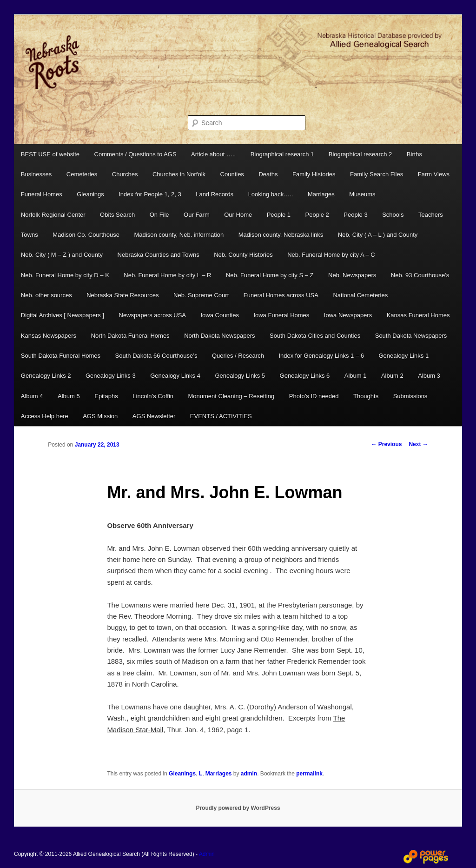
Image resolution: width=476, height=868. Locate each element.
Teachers (431, 215)
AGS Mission (100, 416)
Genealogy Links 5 (240, 376)
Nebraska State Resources (122, 295)
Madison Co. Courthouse (86, 235)
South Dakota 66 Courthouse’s (156, 356)
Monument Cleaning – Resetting (231, 396)
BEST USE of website (50, 154)
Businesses (36, 174)
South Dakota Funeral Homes (61, 356)
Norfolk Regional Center (53, 215)
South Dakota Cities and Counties (315, 336)
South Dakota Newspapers (411, 336)
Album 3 (429, 376)
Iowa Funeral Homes (281, 315)
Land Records (215, 194)
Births (414, 154)
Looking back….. (271, 194)
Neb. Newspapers (352, 275)
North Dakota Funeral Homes (130, 336)
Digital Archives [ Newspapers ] (63, 315)
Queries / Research (238, 356)
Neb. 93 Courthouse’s (420, 275)
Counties (232, 174)
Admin (207, 854)
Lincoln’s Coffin (153, 396)
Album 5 (69, 396)
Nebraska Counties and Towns (159, 255)
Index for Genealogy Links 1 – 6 (321, 356)
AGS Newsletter (154, 416)
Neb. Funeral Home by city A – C (331, 255)
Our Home (238, 215)
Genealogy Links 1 (403, 356)
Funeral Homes (42, 194)
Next (418, 444)
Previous (386, 444)
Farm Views (434, 174)
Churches (125, 174)
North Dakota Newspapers (219, 336)
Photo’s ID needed (314, 396)
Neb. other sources (46, 295)
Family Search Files (377, 174)
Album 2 (392, 376)
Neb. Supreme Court (201, 295)
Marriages (321, 194)
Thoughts (366, 396)
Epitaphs (106, 396)
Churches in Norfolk (179, 174)
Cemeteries (82, 174)
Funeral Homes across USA (281, 295)
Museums (362, 194)
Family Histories (314, 174)
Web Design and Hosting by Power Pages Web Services (426, 857)
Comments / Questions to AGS (136, 154)
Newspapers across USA (153, 315)
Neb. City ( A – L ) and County (378, 235)
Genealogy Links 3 (111, 376)
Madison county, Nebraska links (281, 235)
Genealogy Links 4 (175, 376)
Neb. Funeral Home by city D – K (65, 275)
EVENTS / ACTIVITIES (221, 416)
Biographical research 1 (282, 154)
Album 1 (356, 376)
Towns (30, 235)
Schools (393, 215)
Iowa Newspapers (348, 315)
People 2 (317, 215)
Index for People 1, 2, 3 (150, 194)
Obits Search (117, 215)
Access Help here (45, 416)
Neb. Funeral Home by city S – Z (270, 275)
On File (159, 215)
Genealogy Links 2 (46, 376)
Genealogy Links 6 (305, 376)
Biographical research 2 (360, 154)
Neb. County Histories (243, 255)
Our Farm (197, 215)
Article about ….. (213, 154)
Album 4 (32, 396)
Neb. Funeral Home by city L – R (167, 275)
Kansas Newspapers (49, 336)
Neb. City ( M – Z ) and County (62, 255)
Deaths (268, 174)
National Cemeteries (360, 295)
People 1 (279, 215)
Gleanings (90, 194)
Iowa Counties (220, 315)
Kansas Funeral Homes (418, 315)
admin (249, 774)
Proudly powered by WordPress (238, 808)
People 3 (355, 215)
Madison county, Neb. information (179, 235)
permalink (309, 774)
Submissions (410, 396)
